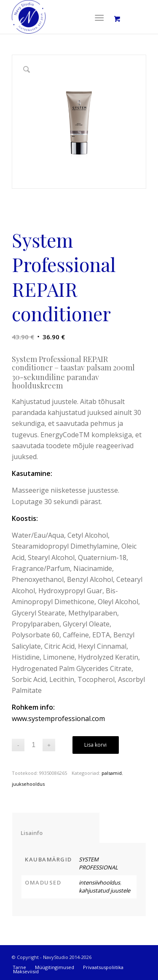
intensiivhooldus (99, 882)
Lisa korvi (95, 745)
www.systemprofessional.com (58, 718)
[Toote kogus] (33, 745)
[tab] (56, 828)
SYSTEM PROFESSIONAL (98, 864)
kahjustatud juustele (104, 890)
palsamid (112, 773)
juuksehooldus (28, 784)
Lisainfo (56, 833)
